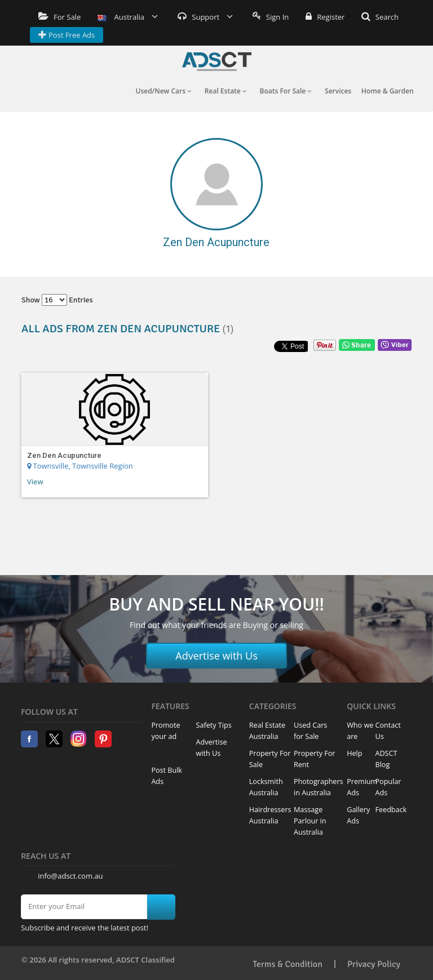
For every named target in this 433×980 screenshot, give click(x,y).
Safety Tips (214, 725)
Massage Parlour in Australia (310, 821)
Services (338, 91)
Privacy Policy (374, 964)
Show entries (57, 300)
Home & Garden (388, 91)
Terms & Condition (288, 964)
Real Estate (226, 91)
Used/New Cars (164, 91)
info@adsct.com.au (70, 876)
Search (380, 17)
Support (205, 17)
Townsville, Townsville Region (80, 466)
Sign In (271, 17)
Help (354, 753)
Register (325, 17)
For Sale (59, 17)
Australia (128, 17)
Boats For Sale (286, 91)
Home (217, 61)
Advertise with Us (216, 656)
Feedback (391, 810)
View (35, 482)
